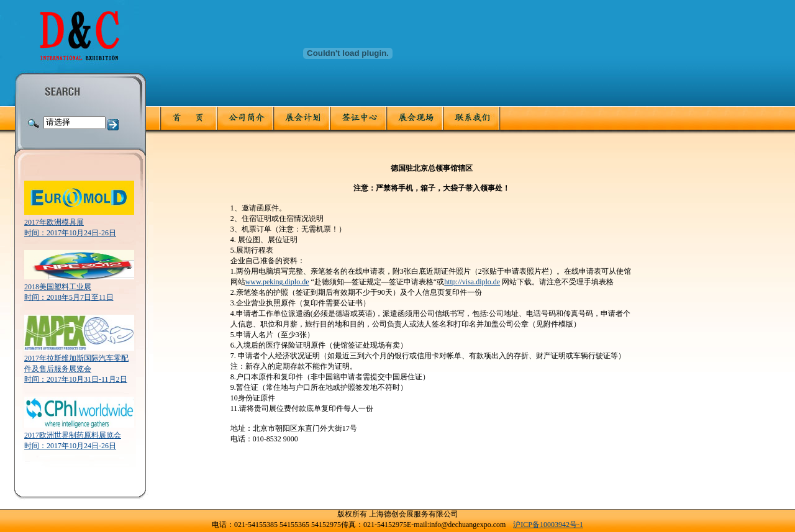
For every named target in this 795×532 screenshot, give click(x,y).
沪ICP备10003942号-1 (548, 525)
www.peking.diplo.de (277, 282)
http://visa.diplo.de (472, 282)
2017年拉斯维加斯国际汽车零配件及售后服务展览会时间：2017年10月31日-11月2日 (76, 369)
